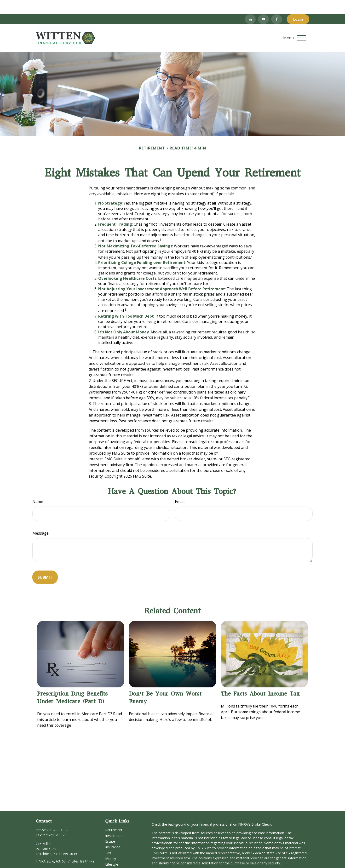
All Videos (113, 861)
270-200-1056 (57, 816)
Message (40, 519)
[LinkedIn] (250, 5)
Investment (114, 821)
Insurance (113, 833)
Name (38, 487)
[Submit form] (45, 563)
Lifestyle (112, 850)
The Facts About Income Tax (260, 679)
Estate (110, 827)
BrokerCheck (261, 810)
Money (111, 844)
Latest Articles (116, 856)
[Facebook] (277, 5)
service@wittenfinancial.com (58, 855)
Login (298, 5)
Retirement (114, 815)
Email (180, 487)
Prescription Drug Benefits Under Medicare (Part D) (72, 683)
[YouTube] (263, 5)
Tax (108, 838)
